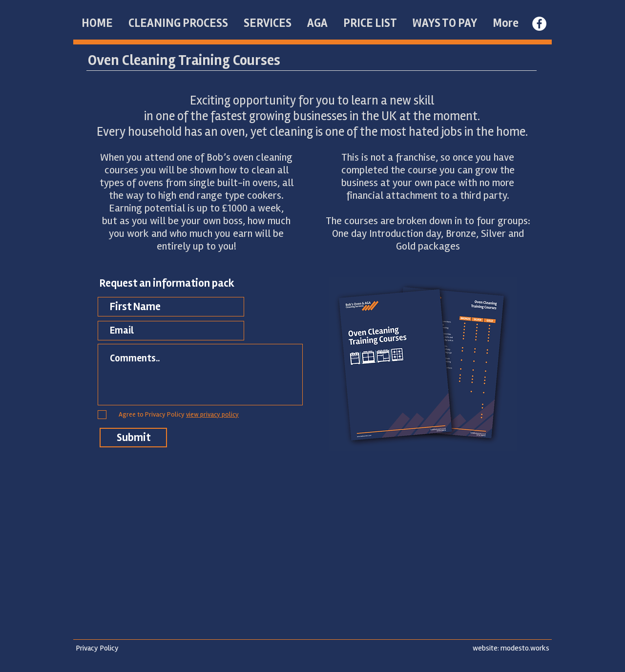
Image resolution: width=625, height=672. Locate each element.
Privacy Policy (97, 648)
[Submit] (133, 438)
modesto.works (525, 648)
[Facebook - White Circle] (539, 24)
